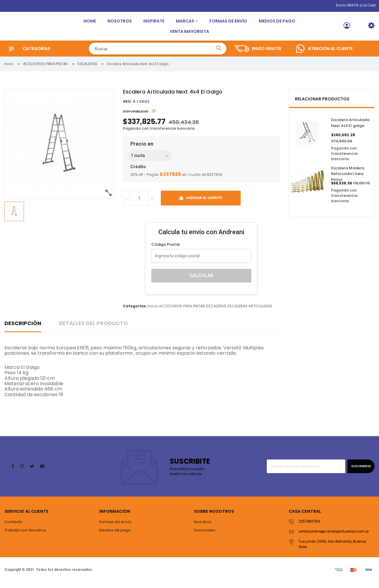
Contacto (13, 526)
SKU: (127, 106)
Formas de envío (228, 23)
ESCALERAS (216, 310)
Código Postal (166, 249)
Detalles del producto (93, 327)
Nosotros (120, 23)
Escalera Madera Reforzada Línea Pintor (348, 178)
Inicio (153, 310)
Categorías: (135, 310)
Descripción (23, 327)
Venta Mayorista (189, 33)
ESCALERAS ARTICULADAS (250, 310)
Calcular (201, 280)
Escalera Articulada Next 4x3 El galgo (350, 127)
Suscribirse (359, 471)
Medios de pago (277, 23)
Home (90, 23)
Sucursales (205, 534)
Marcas (185, 23)
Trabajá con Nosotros (25, 534)
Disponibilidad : (136, 116)
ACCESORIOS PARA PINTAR (182, 310)
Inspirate (154, 23)
